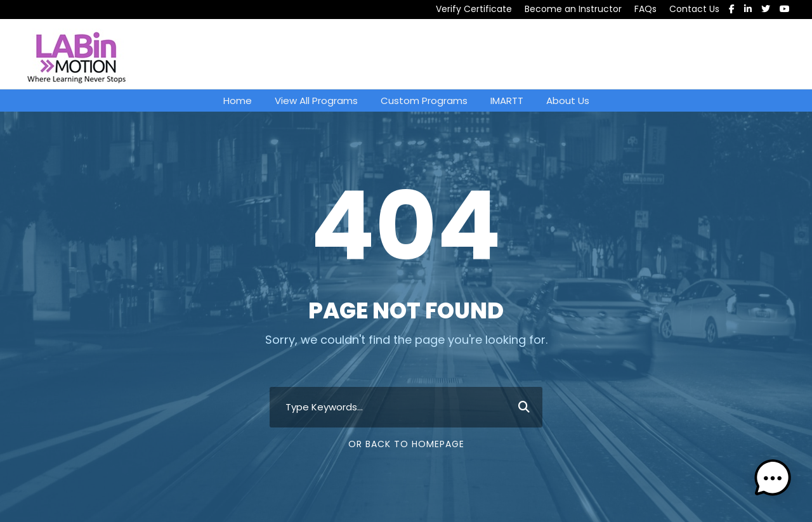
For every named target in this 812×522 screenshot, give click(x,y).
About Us (568, 101)
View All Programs (316, 101)
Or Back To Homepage (406, 444)
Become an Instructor (573, 9)
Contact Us (694, 9)
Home (238, 101)
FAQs (645, 9)
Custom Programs (424, 101)
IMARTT (507, 101)
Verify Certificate (474, 9)
